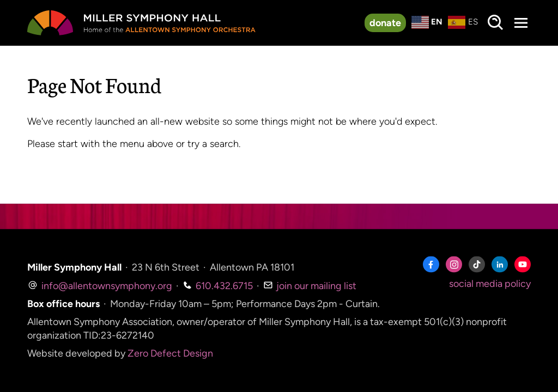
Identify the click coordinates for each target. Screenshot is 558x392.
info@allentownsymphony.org (100, 285)
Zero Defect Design (170, 353)
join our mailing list (310, 285)
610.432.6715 (218, 285)
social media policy (490, 283)
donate (385, 23)
